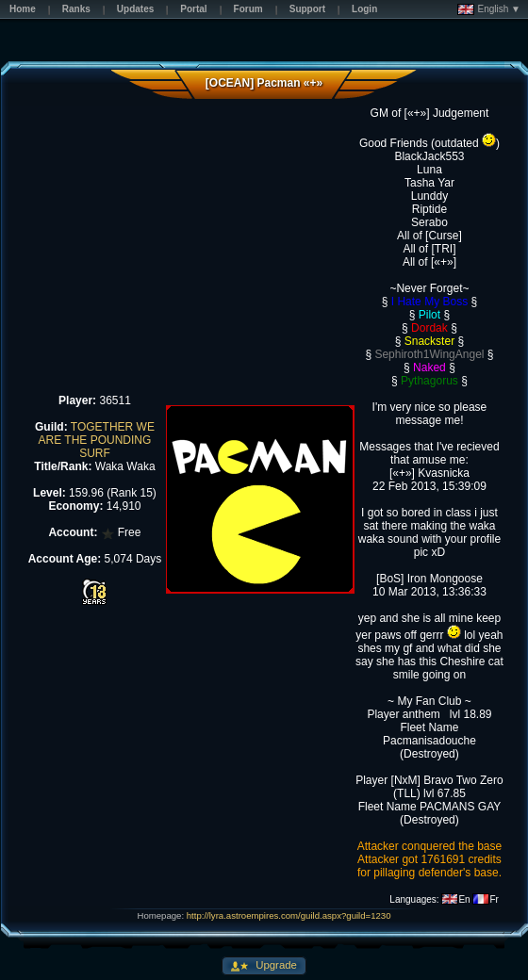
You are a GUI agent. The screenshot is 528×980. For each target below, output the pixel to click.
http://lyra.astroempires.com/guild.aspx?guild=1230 (289, 915)
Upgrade (275, 965)
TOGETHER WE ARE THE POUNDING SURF (97, 440)
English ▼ (489, 9)
